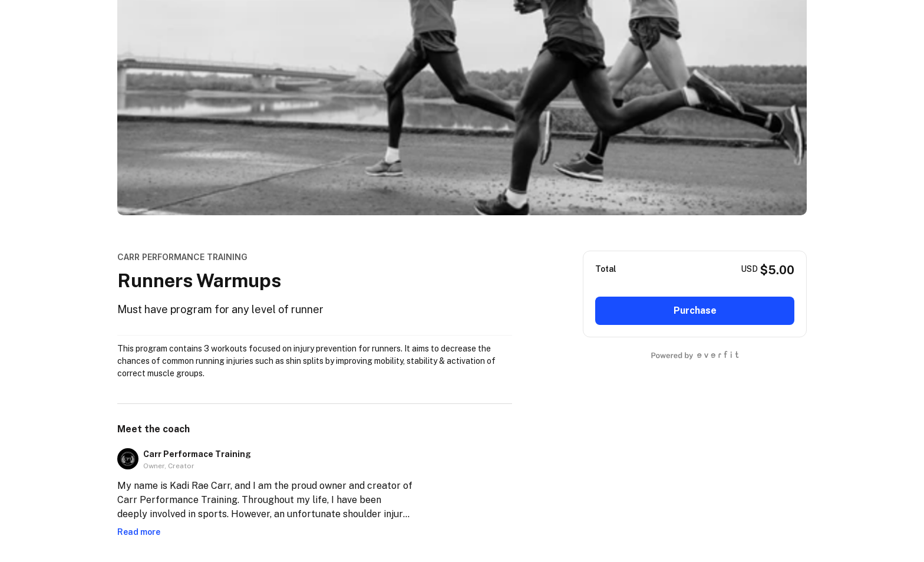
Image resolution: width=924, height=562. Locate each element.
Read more (139, 532)
